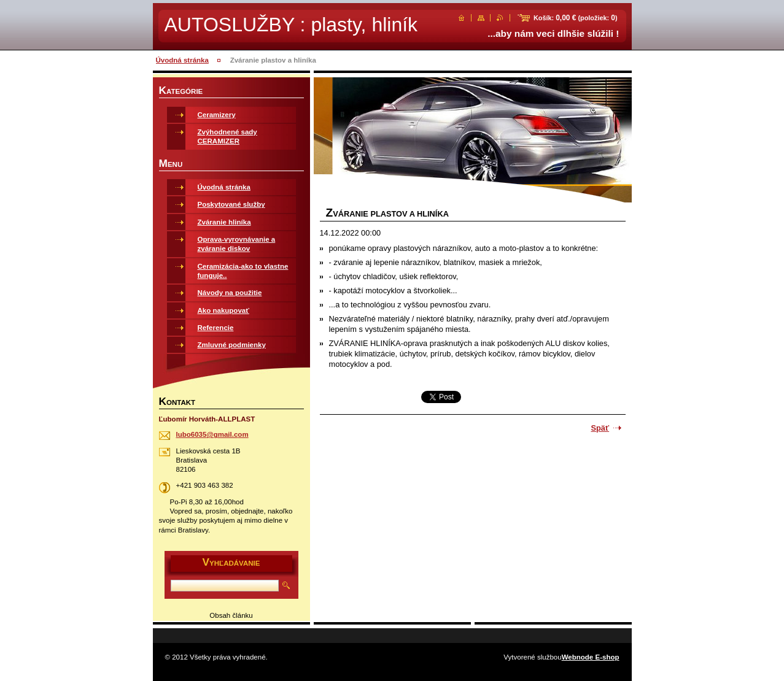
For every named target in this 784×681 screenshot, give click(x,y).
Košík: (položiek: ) (576, 18)
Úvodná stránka (182, 60)
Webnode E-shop (591, 657)
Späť (600, 428)
